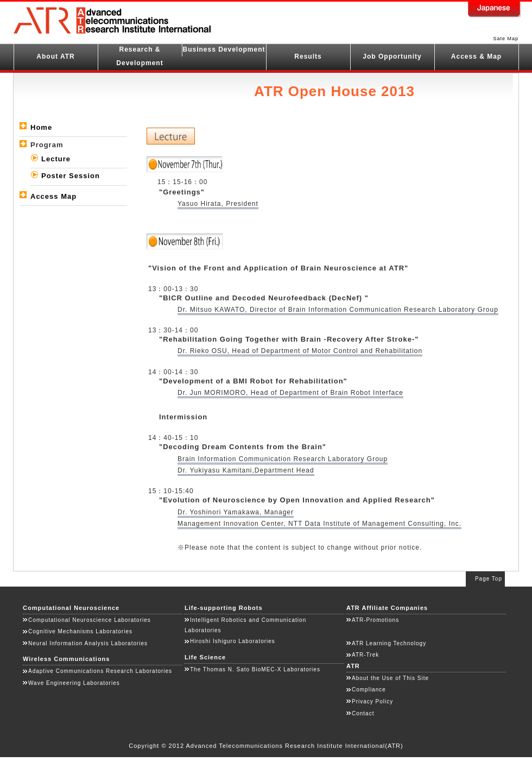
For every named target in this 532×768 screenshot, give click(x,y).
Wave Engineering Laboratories (74, 683)
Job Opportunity (392, 56)
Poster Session (71, 176)
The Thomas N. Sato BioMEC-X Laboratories (255, 669)
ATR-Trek (365, 655)
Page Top (489, 579)
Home (41, 127)
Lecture (56, 159)
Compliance (369, 690)
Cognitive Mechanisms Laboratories (80, 631)
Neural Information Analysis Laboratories (88, 643)
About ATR (55, 56)
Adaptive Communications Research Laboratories (100, 671)
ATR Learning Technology (389, 643)
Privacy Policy (372, 701)
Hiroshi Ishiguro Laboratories (233, 641)
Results (308, 56)
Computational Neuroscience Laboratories (90, 620)
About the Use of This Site (390, 678)
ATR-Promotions (375, 620)
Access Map (53, 196)
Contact (363, 713)
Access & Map (476, 56)
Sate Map (506, 39)
